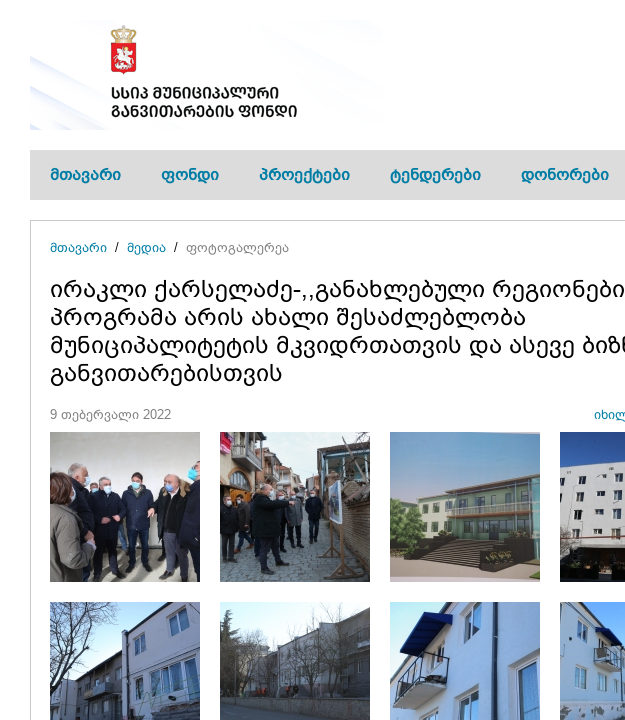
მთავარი (85, 174)
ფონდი (190, 174)
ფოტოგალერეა (237, 247)
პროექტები (304, 174)
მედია (146, 247)
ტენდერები (435, 174)
